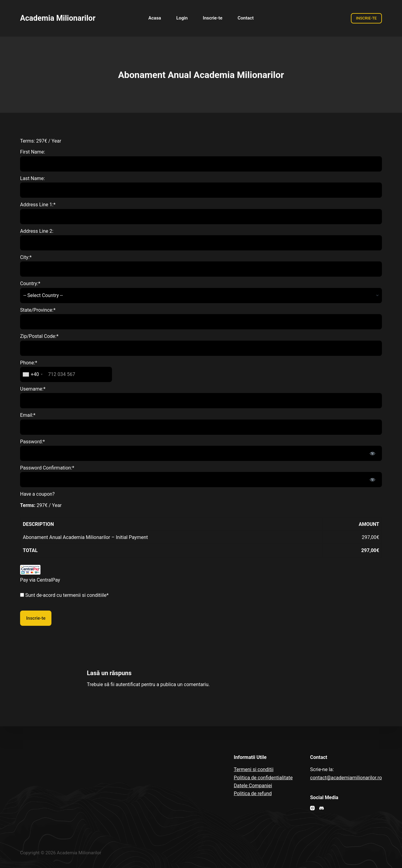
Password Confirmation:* (47, 468)
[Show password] (372, 453)
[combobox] (32, 374)
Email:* (28, 415)
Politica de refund (253, 794)
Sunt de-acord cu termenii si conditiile (66, 595)
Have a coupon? (37, 494)
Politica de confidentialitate (263, 777)
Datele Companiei (253, 786)
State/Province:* (38, 310)
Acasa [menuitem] (155, 18)
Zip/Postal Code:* (39, 336)
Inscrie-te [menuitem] (213, 18)
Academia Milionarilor (58, 18)
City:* (26, 257)
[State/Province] (201, 322)
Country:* (30, 283)
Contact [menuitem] (246, 18)
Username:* (33, 389)
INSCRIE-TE (366, 18)
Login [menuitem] (182, 18)
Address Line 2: (37, 231)
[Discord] (322, 808)
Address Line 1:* (38, 205)
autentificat (128, 684)
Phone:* (29, 363)
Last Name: (32, 178)
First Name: (33, 152)
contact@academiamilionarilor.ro (346, 777)
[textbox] (66, 374)
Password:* (32, 442)
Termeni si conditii (253, 769)
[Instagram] (312, 808)
